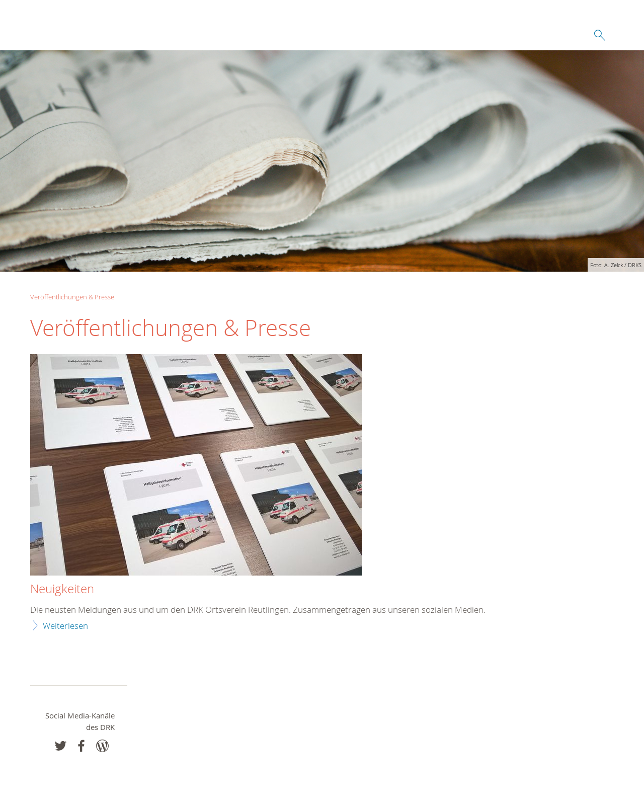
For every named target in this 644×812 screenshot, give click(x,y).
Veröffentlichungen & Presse (72, 297)
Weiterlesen (65, 626)
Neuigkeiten (62, 589)
